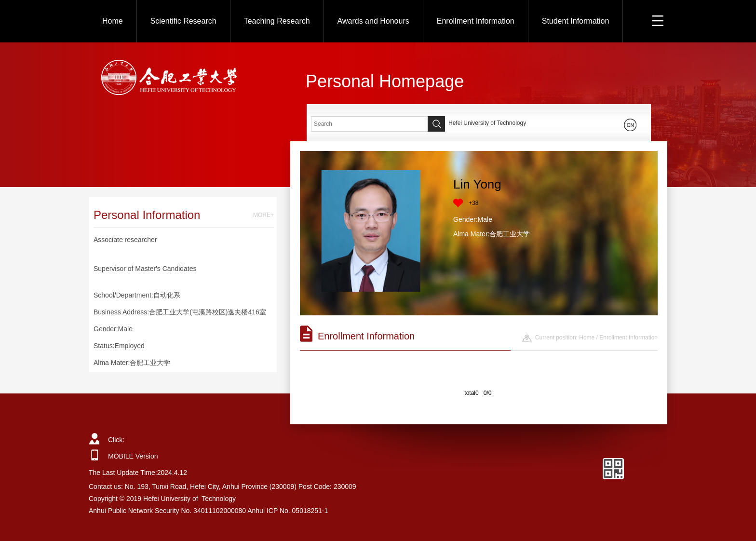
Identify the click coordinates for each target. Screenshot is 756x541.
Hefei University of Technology (487, 123)
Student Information (576, 21)
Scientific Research (183, 21)
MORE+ (263, 215)
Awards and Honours (373, 21)
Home (113, 21)
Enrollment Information (476, 21)
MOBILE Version (133, 456)
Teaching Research (277, 21)
